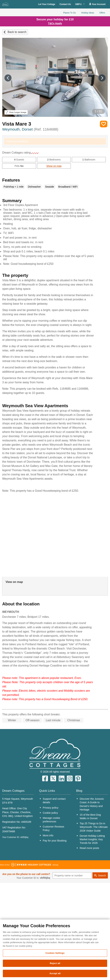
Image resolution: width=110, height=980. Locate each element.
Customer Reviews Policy (53, 828)
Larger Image (16, 112)
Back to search (17, 32)
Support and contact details (54, 801)
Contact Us (65, 4)
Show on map (54, 166)
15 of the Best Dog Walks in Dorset (90, 817)
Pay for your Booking (55, 841)
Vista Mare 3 (17, 124)
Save (104, 124)
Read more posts (89, 848)
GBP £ (80, 4)
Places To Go (69, 13)
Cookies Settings (55, 953)
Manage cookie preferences (51, 820)
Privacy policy (51, 808)
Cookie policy (50, 813)
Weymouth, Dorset (30, 129)
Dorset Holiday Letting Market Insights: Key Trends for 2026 (92, 839)
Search (102, 875)
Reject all (55, 963)
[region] (55, 950)
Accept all (55, 973)
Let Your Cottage (47, 4)
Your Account (97, 4)
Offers (102, 13)
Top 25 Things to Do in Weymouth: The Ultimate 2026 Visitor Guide (94, 827)
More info (48, 835)
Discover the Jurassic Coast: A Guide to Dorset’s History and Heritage (92, 804)
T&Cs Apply (55, 23)
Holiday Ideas (88, 13)
